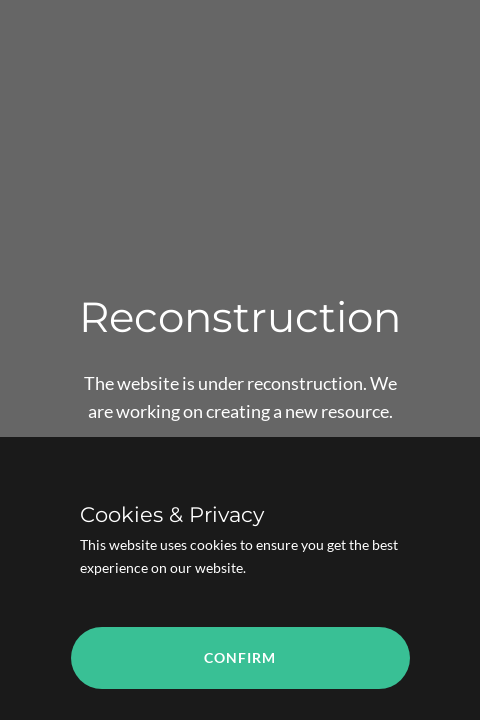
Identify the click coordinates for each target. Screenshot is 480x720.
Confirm (240, 657)
